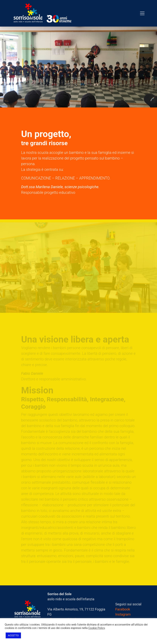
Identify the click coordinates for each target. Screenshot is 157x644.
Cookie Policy (97, 628)
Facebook (123, 609)
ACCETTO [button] (13, 635)
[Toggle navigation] (142, 13)
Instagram (123, 614)
